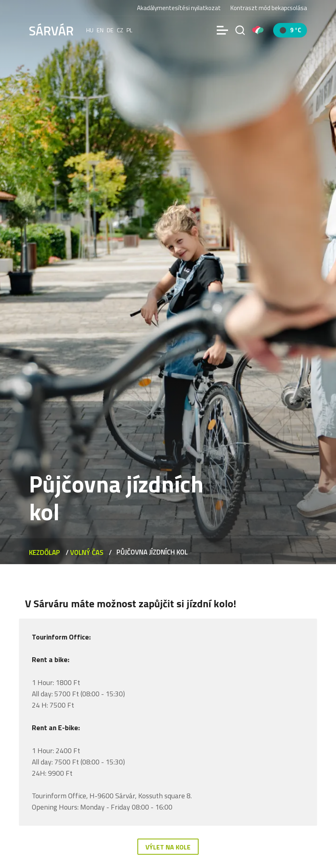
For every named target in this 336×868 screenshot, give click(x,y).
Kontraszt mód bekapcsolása (269, 8)
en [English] (100, 30)
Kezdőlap (45, 552)
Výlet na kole (168, 847)
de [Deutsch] (110, 30)
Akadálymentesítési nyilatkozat (179, 8)
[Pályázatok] (258, 30)
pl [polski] (130, 30)
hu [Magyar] (90, 30)
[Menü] (222, 30)
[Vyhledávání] (240, 30)
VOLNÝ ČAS (87, 552)
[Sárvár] (51, 29)
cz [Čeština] (120, 30)
